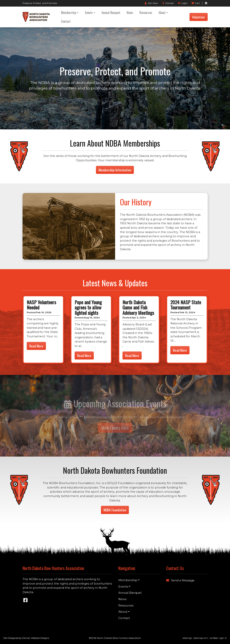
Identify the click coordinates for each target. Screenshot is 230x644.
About (162, 13)
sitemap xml (201, 638)
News (130, 13)
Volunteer (199, 17)
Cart (196, 3)
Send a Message (180, 580)
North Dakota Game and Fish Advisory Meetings (138, 307)
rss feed (214, 638)
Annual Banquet (111, 13)
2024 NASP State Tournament (186, 305)
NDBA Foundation (115, 510)
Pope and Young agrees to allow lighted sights (88, 307)
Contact (66, 21)
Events (89, 13)
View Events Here (115, 428)
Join (151, 3)
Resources (146, 13)
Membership (69, 13)
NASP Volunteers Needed (41, 305)
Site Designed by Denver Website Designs (26, 638)
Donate (168, 3)
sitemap (187, 638)
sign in (223, 638)
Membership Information (115, 170)
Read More (36, 346)
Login (182, 3)
